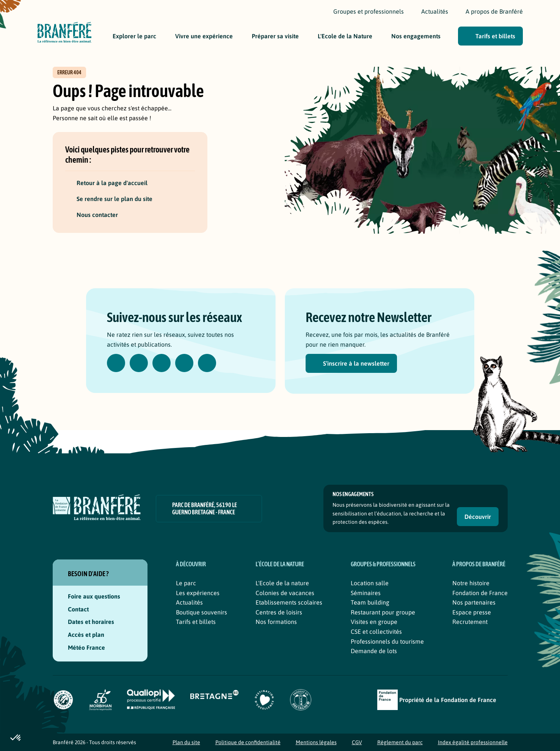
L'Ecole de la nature (282, 583)
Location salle (370, 583)
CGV (357, 742)
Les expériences (198, 593)
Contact (78, 609)
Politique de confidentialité (248, 742)
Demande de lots (374, 651)
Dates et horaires (91, 622)
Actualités (189, 602)
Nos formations (276, 622)
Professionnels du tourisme (387, 641)
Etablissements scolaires (289, 602)
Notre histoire (471, 583)
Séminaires (366, 593)
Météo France (91, 648)
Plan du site (186, 742)
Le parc (186, 583)
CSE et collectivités (376, 632)
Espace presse (472, 612)
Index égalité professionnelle (473, 742)
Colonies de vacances (285, 593)
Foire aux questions (94, 596)
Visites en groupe (374, 622)
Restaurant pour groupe (383, 612)
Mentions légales (316, 742)
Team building (370, 602)
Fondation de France (480, 593)
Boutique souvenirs (202, 612)
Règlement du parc (400, 742)
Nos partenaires (474, 602)
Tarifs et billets (196, 622)
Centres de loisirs (279, 612)
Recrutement (470, 622)
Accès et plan (86, 635)
